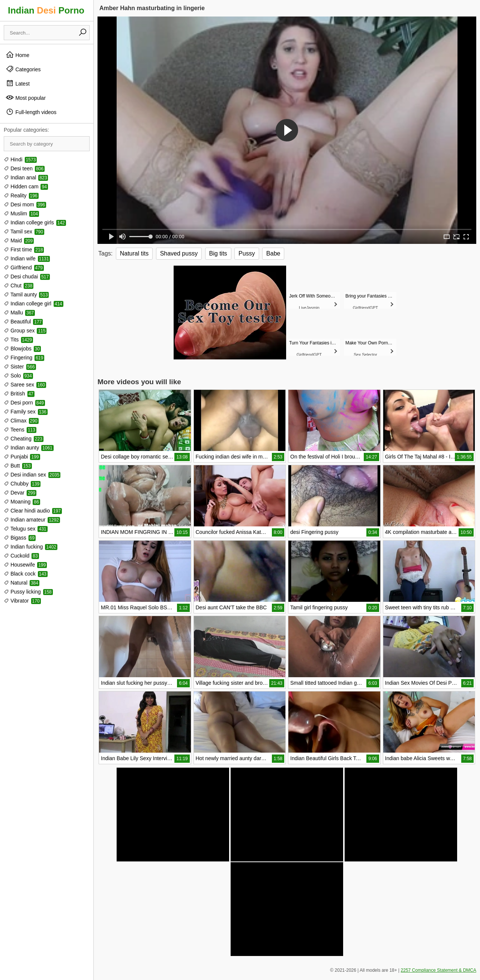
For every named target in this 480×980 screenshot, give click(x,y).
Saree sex (25, 385)
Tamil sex (24, 231)
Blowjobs (22, 349)
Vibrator (22, 601)
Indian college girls (35, 222)
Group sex (25, 331)
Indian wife (27, 259)
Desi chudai (27, 277)
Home (17, 55)
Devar (20, 493)
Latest (18, 83)
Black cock (26, 574)
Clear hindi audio (33, 511)
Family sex (26, 412)
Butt (18, 466)
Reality (21, 195)
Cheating (24, 439)
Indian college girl (34, 304)
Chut (19, 286)
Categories (23, 69)
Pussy (247, 253)
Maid (19, 240)
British (19, 394)
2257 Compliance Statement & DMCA (439, 970)
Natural (22, 583)
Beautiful (23, 322)
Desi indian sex (32, 475)
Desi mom (25, 204)
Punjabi (22, 457)
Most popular (26, 98)
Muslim (21, 213)
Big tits (218, 253)
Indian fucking (31, 547)
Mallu (19, 313)
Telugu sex (26, 529)
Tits (18, 340)
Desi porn (24, 403)
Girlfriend (24, 268)
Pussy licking (28, 592)
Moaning (22, 502)
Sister (20, 367)
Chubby (22, 484)
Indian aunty (29, 448)
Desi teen (24, 168)
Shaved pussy (179, 253)
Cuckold (21, 556)
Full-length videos (31, 112)
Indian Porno (46, 10)
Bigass (20, 538)
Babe (273, 253)
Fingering (24, 358)
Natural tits (134, 253)
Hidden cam (26, 186)
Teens (20, 430)
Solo (18, 376)
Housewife (25, 565)
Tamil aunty (26, 295)
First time (24, 250)
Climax (21, 421)
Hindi (20, 159)
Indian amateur (32, 520)
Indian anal (26, 177)
